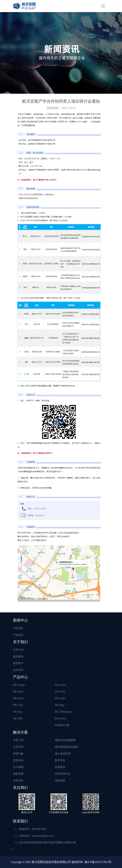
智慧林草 (60, 767)
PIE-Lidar (60, 698)
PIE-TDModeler (63, 712)
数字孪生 (60, 760)
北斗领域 (18, 767)
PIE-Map (60, 705)
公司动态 (18, 628)
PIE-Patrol (60, 719)
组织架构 (18, 657)
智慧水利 (18, 760)
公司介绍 (18, 650)
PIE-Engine (19, 685)
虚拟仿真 (60, 781)
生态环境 (18, 747)
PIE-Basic (18, 692)
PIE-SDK (18, 719)
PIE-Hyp (18, 712)
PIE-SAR (18, 705)
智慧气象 (18, 754)
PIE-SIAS (60, 692)
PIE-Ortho (18, 698)
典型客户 (18, 663)
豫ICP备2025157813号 (98, 862)
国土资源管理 (63, 754)
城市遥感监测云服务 (67, 747)
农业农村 (18, 781)
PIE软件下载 (62, 725)
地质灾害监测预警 (65, 740)
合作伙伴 (18, 670)
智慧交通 (18, 774)
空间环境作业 (63, 774)
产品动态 (18, 635)
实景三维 (18, 740)
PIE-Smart (60, 685)
